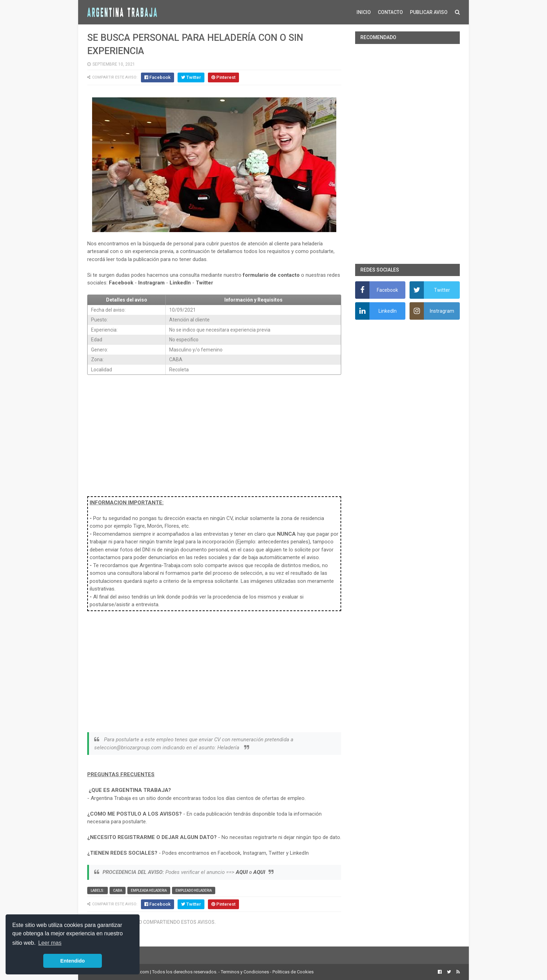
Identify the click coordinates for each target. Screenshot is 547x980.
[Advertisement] (214, 432)
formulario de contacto (271, 275)
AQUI (242, 872)
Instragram (151, 283)
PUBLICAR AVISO (429, 12)
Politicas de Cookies (293, 972)
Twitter (204, 283)
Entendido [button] (73, 961)
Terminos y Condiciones (245, 972)
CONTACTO (390, 12)
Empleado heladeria (194, 890)
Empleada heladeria (149, 890)
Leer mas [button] (50, 943)
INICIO (364, 12)
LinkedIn (180, 283)
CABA (118, 890)
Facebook (121, 283)
